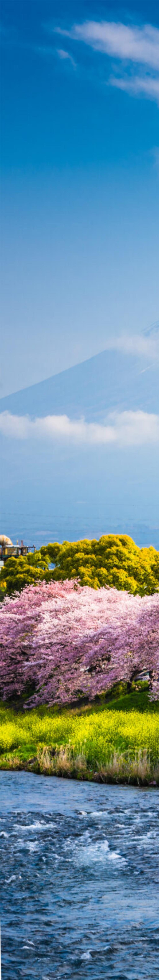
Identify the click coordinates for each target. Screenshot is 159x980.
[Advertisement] (79, 66)
